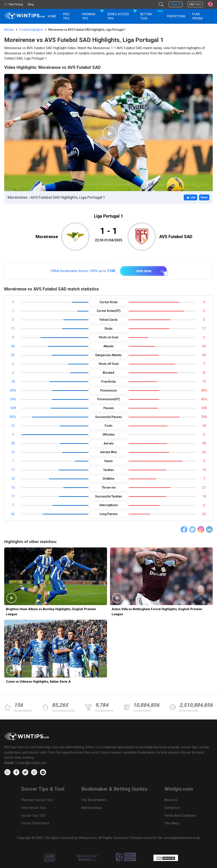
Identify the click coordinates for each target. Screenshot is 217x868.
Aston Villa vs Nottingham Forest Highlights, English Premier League (157, 612)
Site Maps (172, 823)
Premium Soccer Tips (37, 800)
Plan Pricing (198, 16)
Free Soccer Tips (34, 808)
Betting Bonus (92, 808)
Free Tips (66, 16)
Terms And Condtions (180, 816)
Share (204, 197)
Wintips (9, 30)
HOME (52, 16)
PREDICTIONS (176, 16)
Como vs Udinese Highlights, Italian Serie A (38, 682)
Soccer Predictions (35, 823)
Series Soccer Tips (118, 16)
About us (171, 800)
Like (191, 197)
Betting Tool (151, 14)
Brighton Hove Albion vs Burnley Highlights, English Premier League (51, 612)
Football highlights (31, 30)
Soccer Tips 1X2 (33, 816)
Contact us (172, 808)
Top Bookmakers (94, 800)
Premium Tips (89, 16)
